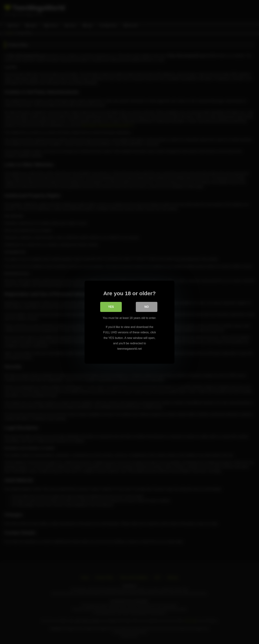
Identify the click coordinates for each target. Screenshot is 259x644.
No (147, 307)
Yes (111, 307)
